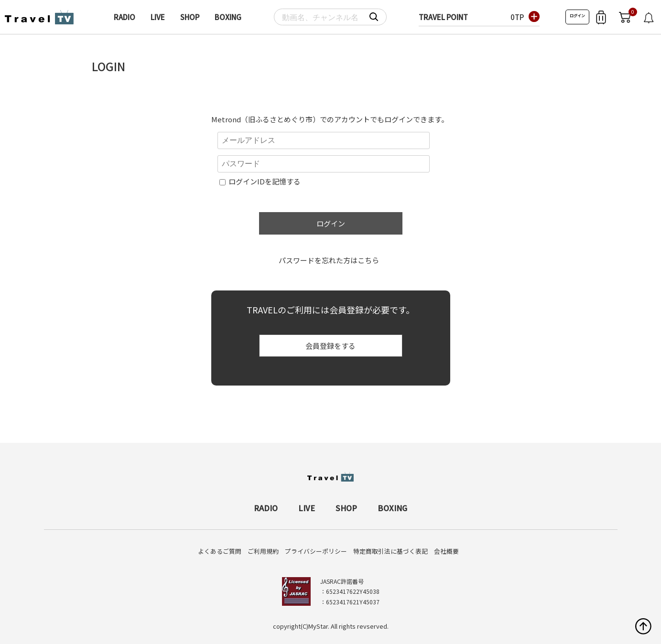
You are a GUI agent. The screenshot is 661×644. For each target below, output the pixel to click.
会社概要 (446, 551)
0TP (517, 17)
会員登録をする (330, 346)
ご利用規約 (263, 551)
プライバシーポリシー (316, 551)
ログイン (577, 16)
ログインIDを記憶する (265, 181)
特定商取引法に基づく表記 (390, 551)
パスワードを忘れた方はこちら (329, 260)
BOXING (228, 17)
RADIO (125, 17)
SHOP (190, 17)
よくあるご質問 (220, 551)
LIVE (158, 17)
